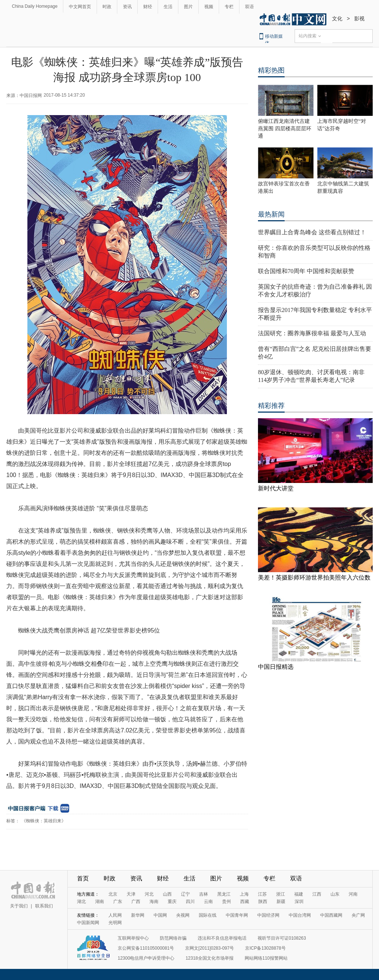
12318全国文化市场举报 (209, 958)
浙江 (281, 894)
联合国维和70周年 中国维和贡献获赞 (306, 271)
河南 (353, 894)
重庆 (172, 902)
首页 (83, 878)
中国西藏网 (331, 915)
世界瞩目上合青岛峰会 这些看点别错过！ (312, 232)
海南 (154, 902)
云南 (208, 902)
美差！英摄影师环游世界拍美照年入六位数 (314, 578)
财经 (148, 7)
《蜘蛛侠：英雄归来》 (44, 821)
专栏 (229, 7)
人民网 (115, 915)
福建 (299, 894)
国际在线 (208, 915)
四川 (190, 902)
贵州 (227, 902)
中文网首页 (80, 7)
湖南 (100, 902)
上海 (244, 894)
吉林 (204, 894)
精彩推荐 (271, 406)
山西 (167, 894)
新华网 (138, 915)
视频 (209, 7)
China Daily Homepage (35, 6)
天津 (131, 894)
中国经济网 (268, 915)
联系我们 (44, 906)
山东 (335, 894)
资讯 (127, 7)
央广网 (358, 915)
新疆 (281, 902)
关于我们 (19, 906)
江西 (317, 894)
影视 (359, 19)
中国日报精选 (276, 667)
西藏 (245, 902)
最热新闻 (271, 214)
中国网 (160, 915)
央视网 (183, 915)
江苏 (262, 894)
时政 (107, 7)
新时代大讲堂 (276, 488)
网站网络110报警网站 (266, 958)
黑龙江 (224, 894)
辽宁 (185, 894)
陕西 (263, 902)
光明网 (115, 923)
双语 (249, 7)
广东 (118, 902)
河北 (149, 894)
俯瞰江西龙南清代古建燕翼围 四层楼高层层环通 (285, 129)
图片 (188, 7)
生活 (168, 7)
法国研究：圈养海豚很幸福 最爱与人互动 (312, 333)
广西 (136, 902)
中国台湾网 (300, 915)
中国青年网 (237, 915)
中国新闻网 (88, 923)
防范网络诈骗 (173, 938)
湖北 (81, 902)
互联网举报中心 (133, 938)
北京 (113, 894)
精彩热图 (271, 70)
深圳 (299, 902)
